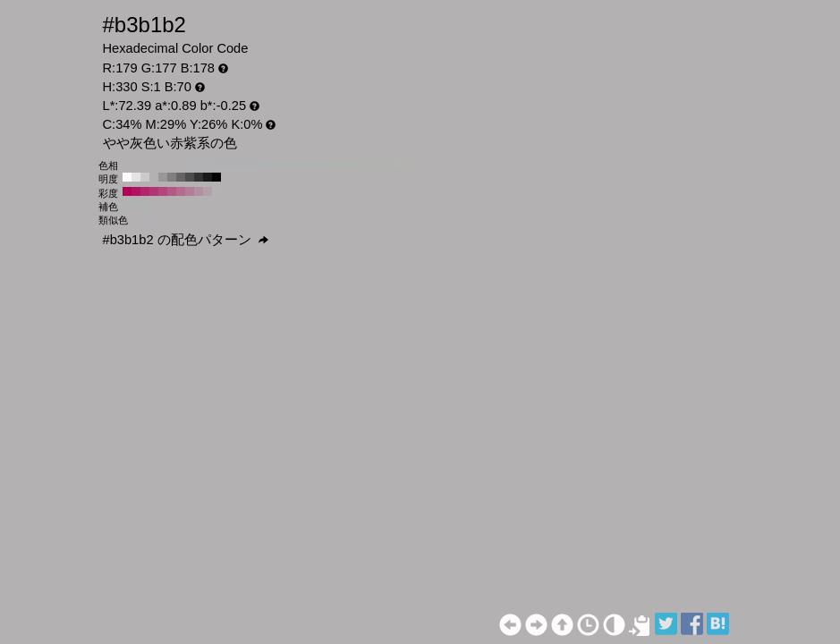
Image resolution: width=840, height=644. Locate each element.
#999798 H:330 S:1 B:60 (163, 177)
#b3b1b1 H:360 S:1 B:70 (127, 164)
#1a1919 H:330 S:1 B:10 (208, 177)
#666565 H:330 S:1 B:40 (181, 177)
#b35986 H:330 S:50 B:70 (172, 191)
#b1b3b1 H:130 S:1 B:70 (333, 164)
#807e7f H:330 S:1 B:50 (172, 177)
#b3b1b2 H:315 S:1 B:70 (164, 218)
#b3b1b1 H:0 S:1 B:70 (449, 164)
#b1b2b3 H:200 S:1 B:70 (270, 164)
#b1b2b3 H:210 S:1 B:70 (261, 164)
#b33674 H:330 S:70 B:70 (154, 191)
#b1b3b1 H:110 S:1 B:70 (351, 164)
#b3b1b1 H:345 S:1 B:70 (182, 218)
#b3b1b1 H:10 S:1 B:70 (440, 164)
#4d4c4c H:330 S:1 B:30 (190, 177)
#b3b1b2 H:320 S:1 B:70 (163, 164)
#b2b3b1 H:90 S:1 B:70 (369, 164)
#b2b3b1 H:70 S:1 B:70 (386, 164)
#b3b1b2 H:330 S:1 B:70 (154, 164)
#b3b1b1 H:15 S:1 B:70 (199, 218)
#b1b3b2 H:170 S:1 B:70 (297, 164)
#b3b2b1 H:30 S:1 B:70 (422, 164)
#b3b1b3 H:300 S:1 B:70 (181, 164)
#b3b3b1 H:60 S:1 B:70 (395, 164)
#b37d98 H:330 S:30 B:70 (190, 191)
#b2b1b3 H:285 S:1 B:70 (146, 218)
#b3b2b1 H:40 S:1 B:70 (413, 164)
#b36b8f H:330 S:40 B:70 (181, 191)
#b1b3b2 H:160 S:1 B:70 (306, 164)
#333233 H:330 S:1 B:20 (199, 177)
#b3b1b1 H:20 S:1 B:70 (431, 164)
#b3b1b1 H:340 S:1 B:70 (145, 164)
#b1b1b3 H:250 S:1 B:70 (225, 164)
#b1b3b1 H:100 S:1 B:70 (360, 164)
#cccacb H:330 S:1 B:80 (145, 177)
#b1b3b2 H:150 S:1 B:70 (315, 164)
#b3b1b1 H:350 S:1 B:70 (136, 164)
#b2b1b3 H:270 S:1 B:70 (208, 164)
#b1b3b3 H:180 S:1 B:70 (288, 164)
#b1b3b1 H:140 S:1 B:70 (324, 164)
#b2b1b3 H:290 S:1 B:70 (190, 164)
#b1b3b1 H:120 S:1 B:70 (342, 164)
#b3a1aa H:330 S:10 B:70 (208, 191)
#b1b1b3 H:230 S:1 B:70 (243, 164)
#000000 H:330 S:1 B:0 (216, 177)
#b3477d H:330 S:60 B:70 (163, 191)
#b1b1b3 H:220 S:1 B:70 (252, 164)
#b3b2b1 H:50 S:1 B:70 (404, 164)
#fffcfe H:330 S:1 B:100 (127, 177)
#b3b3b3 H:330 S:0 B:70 (216, 191)
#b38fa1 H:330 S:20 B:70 (199, 191)
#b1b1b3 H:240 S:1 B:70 (234, 164)
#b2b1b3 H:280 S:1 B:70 (199, 164)
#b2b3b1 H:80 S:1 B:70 (378, 164)
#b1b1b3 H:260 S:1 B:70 (216, 164)
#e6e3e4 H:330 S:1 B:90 (136, 177)
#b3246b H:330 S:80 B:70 (145, 191)
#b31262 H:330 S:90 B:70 (136, 191)
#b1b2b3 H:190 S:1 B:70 (279, 164)
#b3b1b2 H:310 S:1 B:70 (172, 164)
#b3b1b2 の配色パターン (186, 240)
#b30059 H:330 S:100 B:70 (127, 191)
